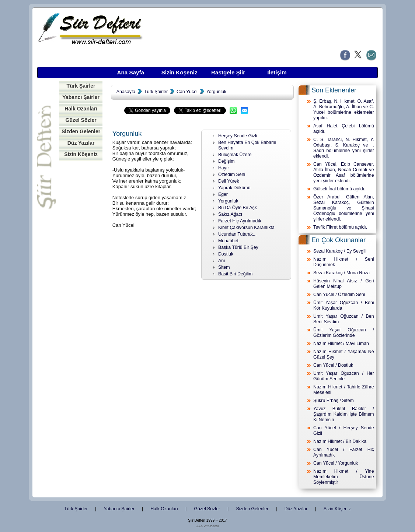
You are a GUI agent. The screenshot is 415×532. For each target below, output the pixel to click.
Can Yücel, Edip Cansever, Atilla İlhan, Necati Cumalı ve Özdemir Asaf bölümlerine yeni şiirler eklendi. (344, 172)
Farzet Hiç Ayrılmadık (240, 221)
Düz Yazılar (81, 143)
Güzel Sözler (81, 120)
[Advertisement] (81, 277)
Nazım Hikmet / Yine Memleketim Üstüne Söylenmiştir (344, 477)
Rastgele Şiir (228, 72)
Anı (222, 261)
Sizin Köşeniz (179, 72)
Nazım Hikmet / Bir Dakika (340, 441)
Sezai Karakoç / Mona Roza (341, 273)
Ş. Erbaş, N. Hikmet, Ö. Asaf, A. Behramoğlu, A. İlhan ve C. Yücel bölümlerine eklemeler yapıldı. (344, 110)
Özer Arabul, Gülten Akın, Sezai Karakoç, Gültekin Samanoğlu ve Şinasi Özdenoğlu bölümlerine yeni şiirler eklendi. (344, 208)
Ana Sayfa (130, 72)
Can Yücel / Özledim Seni (339, 295)
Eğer (223, 194)
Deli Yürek (229, 181)
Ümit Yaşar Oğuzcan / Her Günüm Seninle (344, 376)
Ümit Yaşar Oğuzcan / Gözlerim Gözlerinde (344, 333)
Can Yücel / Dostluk (333, 365)
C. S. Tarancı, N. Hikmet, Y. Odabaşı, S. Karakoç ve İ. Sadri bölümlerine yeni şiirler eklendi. (344, 148)
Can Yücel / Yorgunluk (336, 463)
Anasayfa (126, 92)
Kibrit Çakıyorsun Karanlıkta (246, 228)
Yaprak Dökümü (234, 188)
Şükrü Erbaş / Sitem (334, 401)
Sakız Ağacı (230, 214)
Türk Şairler (81, 86)
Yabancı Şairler (81, 97)
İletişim (277, 72)
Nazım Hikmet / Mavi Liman (341, 343)
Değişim (226, 161)
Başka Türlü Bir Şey (238, 247)
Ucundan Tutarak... (237, 234)
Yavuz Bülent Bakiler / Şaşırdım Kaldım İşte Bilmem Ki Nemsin (344, 414)
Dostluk (226, 254)
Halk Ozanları (81, 109)
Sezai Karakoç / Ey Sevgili (340, 251)
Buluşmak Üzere (235, 155)
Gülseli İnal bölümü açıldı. (339, 189)
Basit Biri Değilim (235, 274)
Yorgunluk (216, 92)
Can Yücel (187, 92)
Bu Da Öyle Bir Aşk (238, 208)
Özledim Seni (232, 175)
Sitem (224, 267)
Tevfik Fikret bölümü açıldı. (340, 227)
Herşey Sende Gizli (238, 136)
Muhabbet (228, 241)
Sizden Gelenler (81, 131)
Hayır (224, 168)
